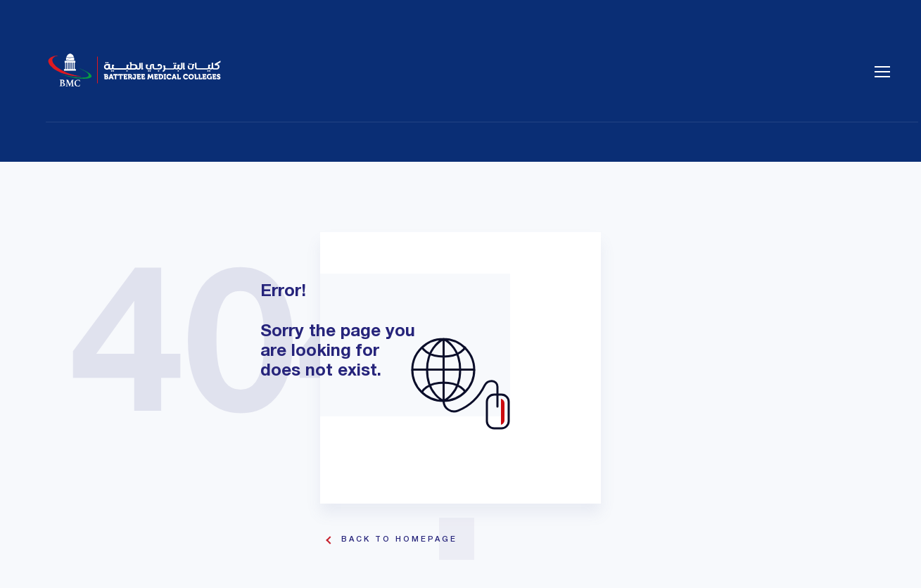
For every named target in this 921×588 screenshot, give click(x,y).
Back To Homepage (399, 539)
